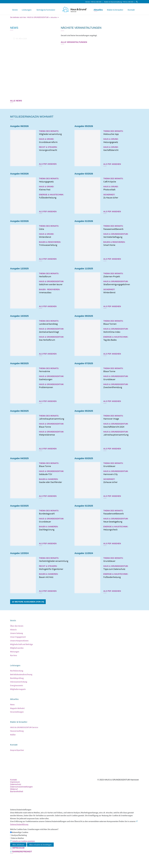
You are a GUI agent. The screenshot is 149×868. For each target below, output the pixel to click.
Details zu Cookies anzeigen (24, 841)
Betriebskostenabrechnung (21, 674)
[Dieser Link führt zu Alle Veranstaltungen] (74, 43)
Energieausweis (17, 685)
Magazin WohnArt (17, 708)
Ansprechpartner (17, 750)
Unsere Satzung (17, 633)
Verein (88, 2)
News (12, 704)
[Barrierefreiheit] (21, 852)
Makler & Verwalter (115, 10)
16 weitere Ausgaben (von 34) (28, 602)
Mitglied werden (17, 648)
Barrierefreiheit (17, 791)
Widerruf (14, 789)
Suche (137, 2)
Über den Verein (17, 626)
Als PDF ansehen (48, 164)
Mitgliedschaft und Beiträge (21, 644)
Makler (13, 735)
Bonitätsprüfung (17, 678)
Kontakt (131, 10)
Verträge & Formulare (46, 10)
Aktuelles (98, 10)
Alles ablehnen (18, 845)
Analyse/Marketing (19, 835)
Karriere (14, 655)
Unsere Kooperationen (19, 641)
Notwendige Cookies (20, 832)
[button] (10, 761)
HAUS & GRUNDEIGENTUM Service (24, 727)
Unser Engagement (18, 637)
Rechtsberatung (17, 671)
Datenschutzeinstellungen (21, 787)
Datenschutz (16, 784)
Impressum (15, 782)
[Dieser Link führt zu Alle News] (16, 101)
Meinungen (15, 652)
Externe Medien (18, 838)
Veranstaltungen (17, 712)
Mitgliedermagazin (18, 689)
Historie (13, 630)
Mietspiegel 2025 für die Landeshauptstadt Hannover (29, 44)
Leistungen (27, 10)
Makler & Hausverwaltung (113, 2)
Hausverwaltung (17, 731)
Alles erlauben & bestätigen (40, 845)
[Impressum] (17, 848)
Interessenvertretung (19, 682)
